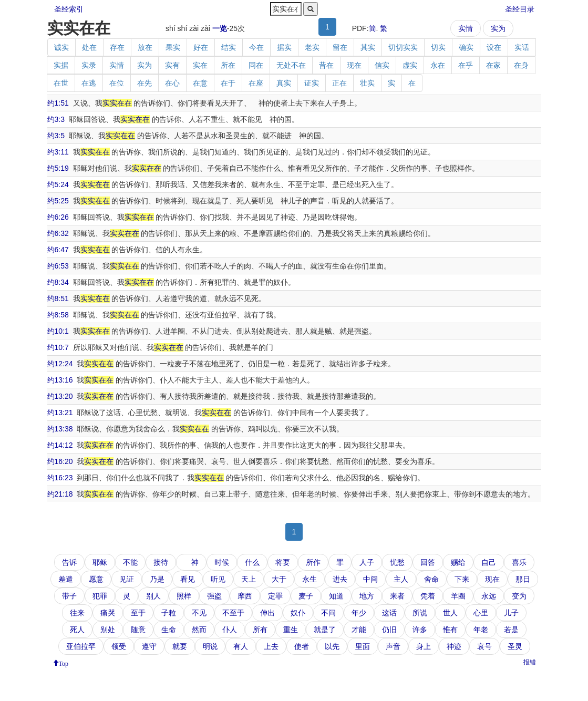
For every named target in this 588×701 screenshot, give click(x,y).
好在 (201, 47)
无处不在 (291, 65)
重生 (291, 630)
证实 (312, 83)
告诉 (69, 562)
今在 (256, 47)
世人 (450, 613)
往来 (77, 613)
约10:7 (58, 347)
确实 (466, 47)
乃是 (157, 579)
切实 (438, 47)
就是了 (325, 630)
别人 (153, 596)
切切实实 (403, 47)
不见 (199, 613)
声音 (393, 646)
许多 (420, 630)
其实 (368, 47)
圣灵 (515, 646)
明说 (210, 646)
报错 (530, 662)
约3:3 (56, 119)
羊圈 (458, 596)
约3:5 (56, 136)
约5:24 (58, 184)
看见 (188, 579)
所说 (420, 613)
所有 (260, 630)
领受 (119, 646)
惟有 (450, 630)
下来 (462, 579)
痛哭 (108, 613)
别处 (108, 630)
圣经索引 (69, 9)
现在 (354, 65)
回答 (428, 562)
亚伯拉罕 (81, 646)
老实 (312, 47)
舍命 (431, 579)
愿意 (96, 579)
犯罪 (100, 596)
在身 (521, 65)
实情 (466, 28)
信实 (382, 65)
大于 (279, 579)
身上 (424, 646)
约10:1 (58, 331)
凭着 (428, 596)
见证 (127, 579)
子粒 (169, 613)
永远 (489, 596)
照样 (184, 596)
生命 (169, 630)
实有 (172, 65)
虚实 (410, 65)
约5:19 (58, 168)
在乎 (466, 65)
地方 (367, 596)
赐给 (458, 562)
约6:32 (58, 233)
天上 (249, 579)
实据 (61, 65)
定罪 (275, 596)
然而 (199, 630)
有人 (241, 646)
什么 (252, 562)
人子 (367, 562)
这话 (389, 613)
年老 (481, 630)
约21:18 (60, 494)
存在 (117, 47)
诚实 (61, 47)
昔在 (326, 65)
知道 (336, 596)
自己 (489, 562)
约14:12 (60, 445)
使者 (302, 646)
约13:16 (60, 380)
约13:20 (60, 396)
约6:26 (58, 217)
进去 (340, 579)
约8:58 (58, 315)
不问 (328, 613)
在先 (145, 83)
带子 (69, 596)
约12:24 (60, 364)
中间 (370, 579)
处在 (89, 47)
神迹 (454, 646)
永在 (438, 65)
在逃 (89, 83)
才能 (359, 630)
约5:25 (58, 201)
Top (64, 663)
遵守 (149, 646)
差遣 (66, 579)
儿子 (511, 613)
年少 (359, 613)
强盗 (214, 596)
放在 (145, 47)
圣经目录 (520, 9)
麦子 (306, 596)
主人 (401, 579)
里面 (363, 646)
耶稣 (100, 562)
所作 (313, 562)
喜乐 (519, 562)
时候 (222, 562)
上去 (271, 646)
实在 (200, 65)
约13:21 (60, 413)
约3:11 (58, 152)
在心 (172, 83)
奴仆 (298, 613)
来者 (397, 596)
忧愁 (397, 562)
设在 (494, 47)
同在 (256, 65)
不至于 (233, 613)
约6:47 (58, 250)
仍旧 (389, 630)
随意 (138, 630)
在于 (228, 83)
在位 (117, 83)
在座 (256, 83)
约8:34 (58, 282)
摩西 (245, 596)
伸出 (267, 613)
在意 (200, 83)
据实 (284, 47)
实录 (89, 65)
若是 (511, 630)
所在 (228, 65)
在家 (493, 65)
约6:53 (58, 266)
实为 (498, 28)
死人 (77, 630)
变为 (519, 596)
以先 (332, 646)
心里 (481, 613)
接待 (161, 562)
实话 (522, 47)
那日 (523, 579)
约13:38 (60, 429)
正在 (339, 83)
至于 (138, 613)
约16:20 (60, 461)
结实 (229, 47)
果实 (173, 47)
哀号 (484, 646)
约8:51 (58, 298)
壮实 (367, 83)
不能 (130, 562)
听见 (218, 579)
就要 (180, 646)
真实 (284, 83)
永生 (310, 579)
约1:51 (58, 103)
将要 (283, 562)
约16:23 (60, 478)
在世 (61, 83)
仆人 (230, 630)
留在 (340, 47)
